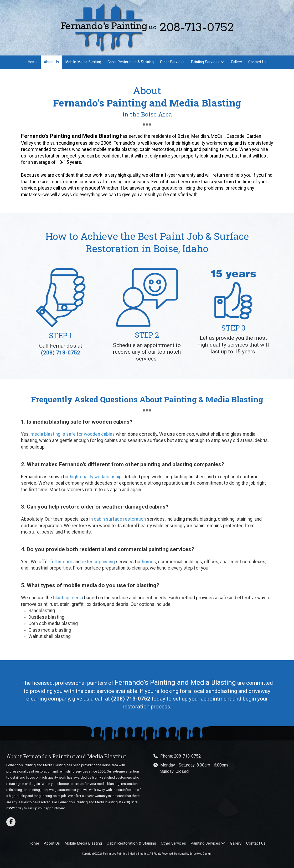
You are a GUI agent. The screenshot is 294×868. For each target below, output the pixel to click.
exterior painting (98, 562)
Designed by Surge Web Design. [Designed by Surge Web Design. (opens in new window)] (193, 854)
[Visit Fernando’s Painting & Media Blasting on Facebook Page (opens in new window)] (11, 822)
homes (149, 562)
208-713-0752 (187, 756)
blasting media (68, 598)
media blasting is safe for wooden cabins (73, 434)
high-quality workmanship (96, 477)
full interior (61, 562)
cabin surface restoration (120, 519)
